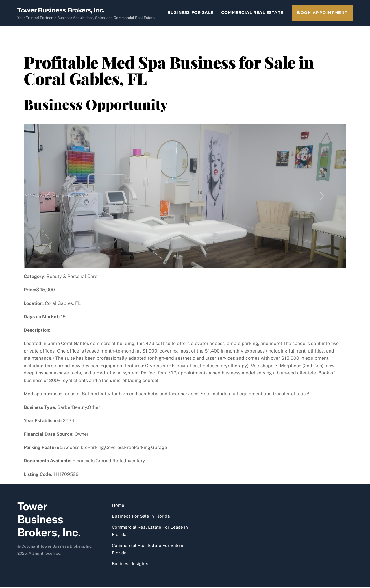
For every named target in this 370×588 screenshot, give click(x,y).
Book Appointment (322, 13)
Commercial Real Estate (252, 12)
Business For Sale (190, 12)
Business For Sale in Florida (141, 517)
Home (118, 506)
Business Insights (130, 564)
